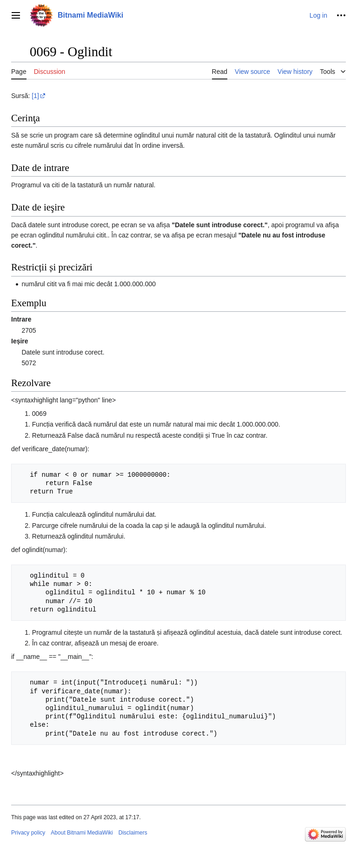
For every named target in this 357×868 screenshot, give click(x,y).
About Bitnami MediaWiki (82, 833)
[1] (35, 96)
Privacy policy (28, 833)
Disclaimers (133, 833)
